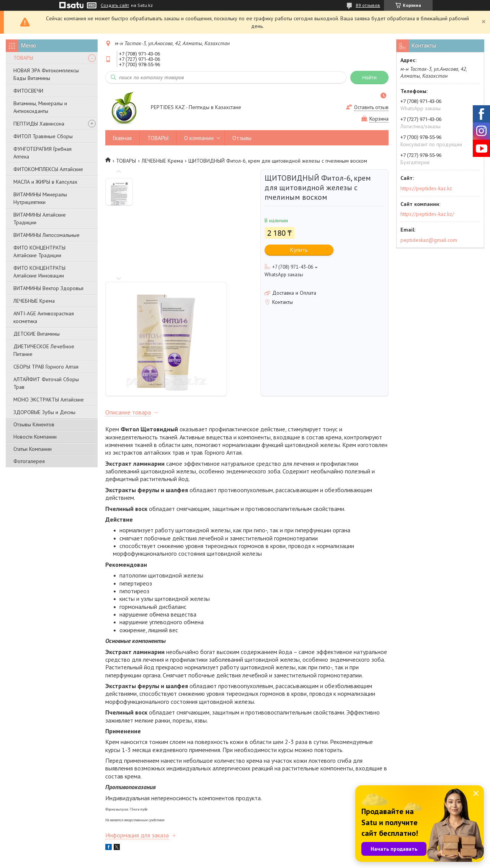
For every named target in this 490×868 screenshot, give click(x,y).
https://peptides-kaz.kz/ (427, 214)
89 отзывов (368, 5)
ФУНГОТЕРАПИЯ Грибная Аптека (42, 153)
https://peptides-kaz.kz (426, 188)
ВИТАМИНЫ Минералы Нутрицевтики (40, 198)
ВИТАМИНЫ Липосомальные (47, 235)
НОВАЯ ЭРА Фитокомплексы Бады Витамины (46, 74)
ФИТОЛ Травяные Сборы (43, 136)
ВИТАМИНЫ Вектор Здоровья (48, 288)
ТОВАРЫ (23, 58)
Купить (299, 250)
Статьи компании (269, 822)
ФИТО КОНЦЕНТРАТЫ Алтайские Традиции (39, 251)
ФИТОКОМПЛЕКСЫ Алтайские (48, 169)
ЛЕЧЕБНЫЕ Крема (34, 301)
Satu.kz (278, 854)
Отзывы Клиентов (34, 424)
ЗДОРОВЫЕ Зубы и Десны (44, 412)
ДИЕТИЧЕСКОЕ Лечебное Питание (44, 350)
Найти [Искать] (369, 77)
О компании (199, 138)
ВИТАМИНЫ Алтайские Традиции (40, 219)
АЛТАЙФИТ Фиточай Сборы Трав (46, 383)
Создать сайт (115, 5)
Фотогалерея (29, 461)
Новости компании (271, 812)
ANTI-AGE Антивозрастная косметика (44, 317)
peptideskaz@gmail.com (429, 240)
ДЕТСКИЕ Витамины (37, 334)
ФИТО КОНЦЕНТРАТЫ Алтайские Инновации (39, 272)
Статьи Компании (33, 449)
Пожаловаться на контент (287, 861)
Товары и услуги (150, 812)
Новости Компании (35, 437)
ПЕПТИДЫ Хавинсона (39, 124)
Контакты (24, 822)
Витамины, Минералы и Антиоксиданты (40, 107)
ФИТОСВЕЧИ (28, 91)
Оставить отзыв (371, 107)
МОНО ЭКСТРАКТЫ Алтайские (49, 400)
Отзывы (242, 138)
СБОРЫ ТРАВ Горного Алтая (46, 367)
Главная (122, 138)
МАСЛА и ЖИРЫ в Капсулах (45, 182)
